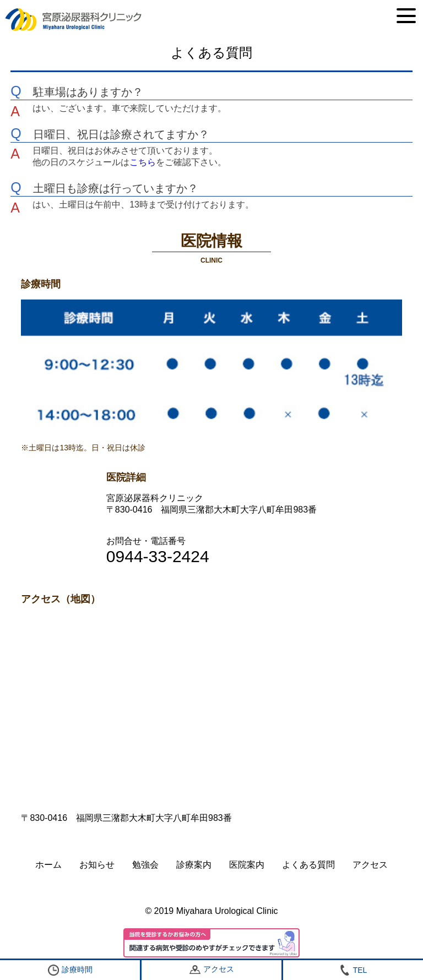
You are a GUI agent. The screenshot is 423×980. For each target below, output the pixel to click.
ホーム (48, 865)
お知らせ (97, 865)
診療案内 (194, 865)
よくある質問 (308, 865)
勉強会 (145, 865)
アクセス (370, 865)
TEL (353, 970)
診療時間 (70, 970)
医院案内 (247, 865)
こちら (143, 162)
